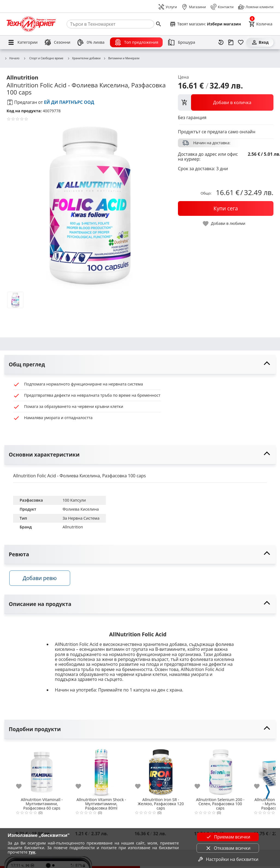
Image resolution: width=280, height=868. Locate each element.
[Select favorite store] (205, 24)
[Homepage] (31, 24)
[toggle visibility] (140, 365)
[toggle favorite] (224, 224)
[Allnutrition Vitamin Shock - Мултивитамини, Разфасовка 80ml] (101, 773)
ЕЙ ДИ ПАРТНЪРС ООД (69, 102)
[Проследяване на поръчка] (231, 42)
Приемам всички (228, 837)
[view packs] (226, 102)
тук (32, 852)
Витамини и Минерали (121, 58)
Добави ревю (43, 580)
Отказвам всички (228, 848)
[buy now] (226, 208)
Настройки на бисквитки (228, 859)
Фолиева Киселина (81, 509)
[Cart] (260, 24)
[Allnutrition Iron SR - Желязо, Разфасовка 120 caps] (161, 773)
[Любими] (241, 42)
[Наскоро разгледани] (221, 42)
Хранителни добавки (84, 58)
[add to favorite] (22, 789)
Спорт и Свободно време (43, 58)
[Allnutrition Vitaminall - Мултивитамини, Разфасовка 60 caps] (42, 773)
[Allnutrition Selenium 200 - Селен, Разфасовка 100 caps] (220, 773)
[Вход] (260, 42)
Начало (12, 58)
